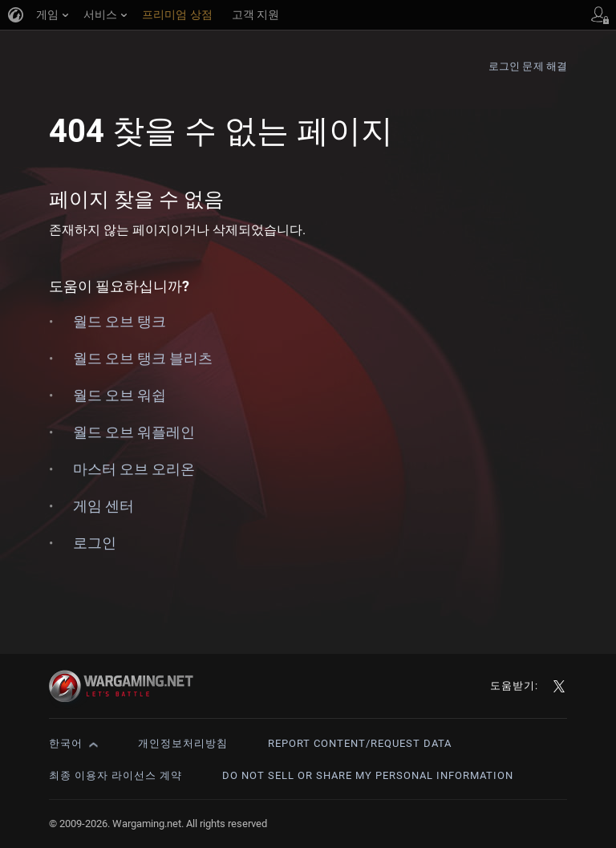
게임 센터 (103, 506)
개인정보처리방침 (183, 743)
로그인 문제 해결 (528, 66)
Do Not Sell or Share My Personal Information (368, 775)
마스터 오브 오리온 (134, 469)
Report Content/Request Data (360, 743)
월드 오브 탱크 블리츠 (143, 358)
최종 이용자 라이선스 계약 (115, 775)
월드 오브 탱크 (120, 321)
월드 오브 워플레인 (134, 432)
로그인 (95, 543)
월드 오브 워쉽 (120, 395)
